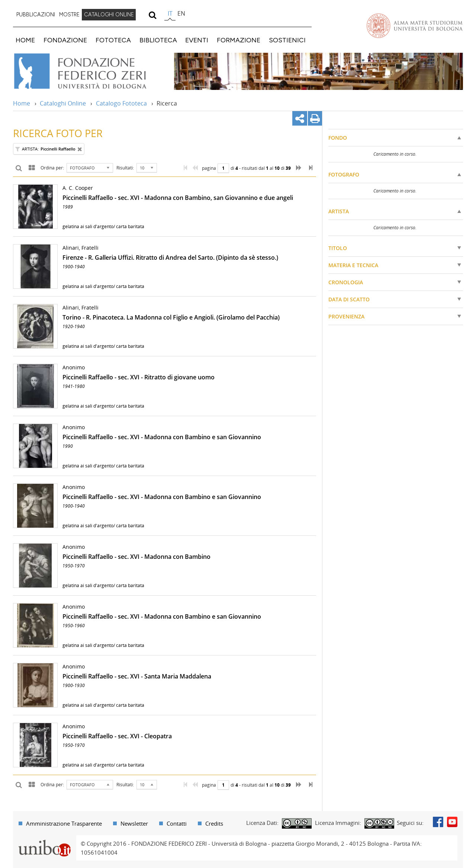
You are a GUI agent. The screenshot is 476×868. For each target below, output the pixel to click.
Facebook (438, 822)
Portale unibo (44, 840)
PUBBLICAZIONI (36, 14)
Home (22, 103)
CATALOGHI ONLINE (109, 14)
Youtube (452, 822)
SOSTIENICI (287, 40)
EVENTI (197, 40)
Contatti (177, 823)
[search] (152, 15)
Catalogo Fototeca (121, 103)
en (181, 13)
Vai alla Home (90, 71)
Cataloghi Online (63, 103)
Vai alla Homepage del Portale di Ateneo (415, 26)
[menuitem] (36, 15)
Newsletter (134, 823)
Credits (214, 823)
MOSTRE (69, 14)
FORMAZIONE (239, 40)
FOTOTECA (113, 40)
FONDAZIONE (65, 40)
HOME (25, 40)
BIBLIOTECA (158, 40)
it (170, 13)
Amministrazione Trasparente (64, 823)
